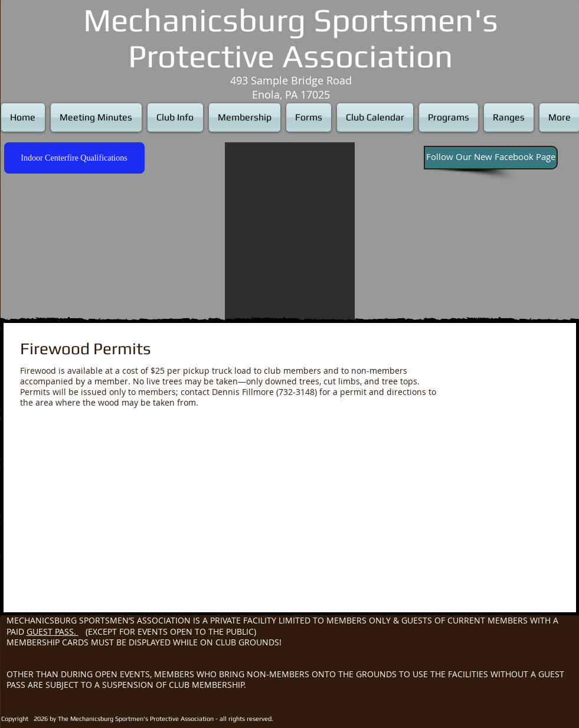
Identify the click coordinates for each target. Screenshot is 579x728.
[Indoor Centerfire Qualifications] (74, 158)
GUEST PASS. (53, 631)
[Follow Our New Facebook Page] (491, 158)
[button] (290, 231)
